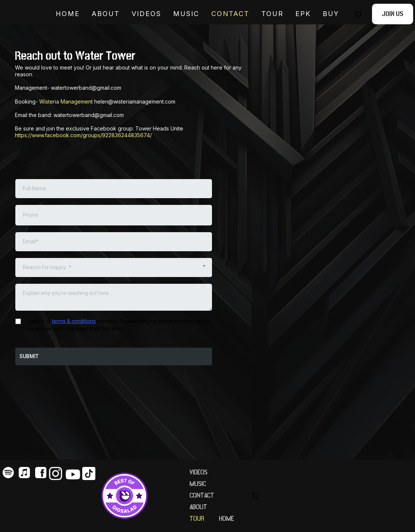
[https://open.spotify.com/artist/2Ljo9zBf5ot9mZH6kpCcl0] (8, 473)
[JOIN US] (393, 14)
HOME (68, 14)
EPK (303, 14)
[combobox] (114, 267)
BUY (331, 14)
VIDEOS (146, 14)
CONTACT (202, 496)
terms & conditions (74, 321)
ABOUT (106, 14)
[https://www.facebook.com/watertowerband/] (41, 473)
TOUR (272, 14)
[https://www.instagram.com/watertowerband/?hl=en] (57, 473)
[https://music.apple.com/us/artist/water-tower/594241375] (25, 473)
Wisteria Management (66, 102)
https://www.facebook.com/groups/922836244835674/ (83, 135)
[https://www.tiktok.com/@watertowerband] (90, 473)
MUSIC (186, 14)
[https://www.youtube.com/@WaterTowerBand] (74, 474)
